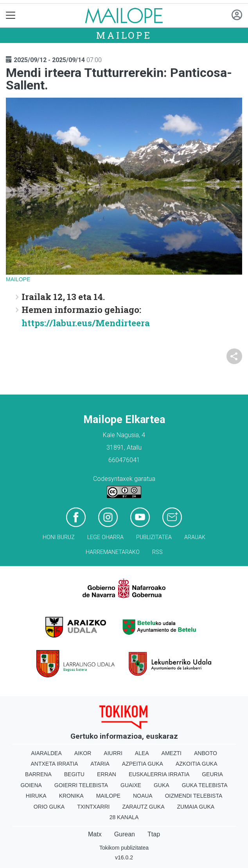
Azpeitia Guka (143, 764)
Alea (142, 753)
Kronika (71, 796)
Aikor (83, 753)
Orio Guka (49, 807)
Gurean (125, 834)
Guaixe (131, 785)
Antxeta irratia (55, 764)
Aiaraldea (46, 753)
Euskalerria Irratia (159, 774)
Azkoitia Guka (197, 764)
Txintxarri (93, 807)
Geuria (212, 774)
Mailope (124, 35)
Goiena (31, 785)
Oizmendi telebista (194, 796)
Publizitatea (154, 537)
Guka (162, 785)
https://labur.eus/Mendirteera (86, 323)
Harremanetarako (113, 552)
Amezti (172, 753)
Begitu (74, 774)
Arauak (195, 537)
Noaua (143, 796)
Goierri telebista (81, 785)
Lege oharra (105, 537)
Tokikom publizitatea (124, 848)
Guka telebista (205, 785)
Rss (157, 552)
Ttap (154, 834)
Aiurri (113, 753)
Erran (107, 774)
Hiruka (36, 796)
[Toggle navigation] (11, 15)
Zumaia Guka (196, 807)
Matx (95, 834)
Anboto (206, 753)
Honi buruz (59, 537)
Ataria (100, 764)
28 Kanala (124, 817)
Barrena (38, 774)
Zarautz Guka (143, 807)
